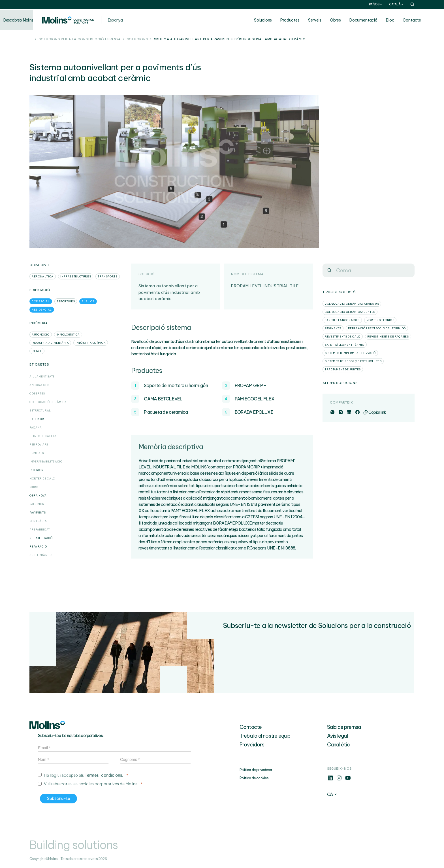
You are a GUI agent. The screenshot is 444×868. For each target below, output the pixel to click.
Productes (302, 20)
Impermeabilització (46, 461)
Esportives (66, 301)
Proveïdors (252, 745)
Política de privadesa (256, 770)
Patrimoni (38, 504)
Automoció (41, 335)
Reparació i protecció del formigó (377, 328)
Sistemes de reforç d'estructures (353, 361)
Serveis (326, 20)
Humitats (37, 453)
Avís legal (337, 736)
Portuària (38, 521)
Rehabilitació (41, 538)
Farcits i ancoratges (342, 320)
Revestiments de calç (343, 337)
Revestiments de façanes (388, 337)
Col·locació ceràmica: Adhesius (352, 304)
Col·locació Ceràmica (48, 402)
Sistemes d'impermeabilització (350, 353)
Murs (34, 487)
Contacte (423, 20)
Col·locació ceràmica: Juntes (350, 312)
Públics (88, 301)
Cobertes (37, 393)
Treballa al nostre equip (265, 736)
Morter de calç (42, 478)
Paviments (38, 512)
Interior (37, 470)
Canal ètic (338, 745)
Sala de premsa (344, 727)
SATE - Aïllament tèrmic (345, 345)
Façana (36, 427)
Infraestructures (76, 276)
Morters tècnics (380, 320)
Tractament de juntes (343, 369)
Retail (37, 351)
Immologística (68, 335)
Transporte (107, 276)
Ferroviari (39, 444)
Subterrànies (41, 555)
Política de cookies (254, 778)
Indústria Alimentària (50, 343)
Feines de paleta (43, 436)
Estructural (40, 410)
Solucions (275, 20)
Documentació (375, 20)
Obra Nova (38, 495)
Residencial (42, 310)
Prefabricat (40, 529)
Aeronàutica (43, 276)
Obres (347, 20)
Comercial (41, 301)
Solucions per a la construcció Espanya (80, 39)
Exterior (37, 419)
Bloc (402, 20)
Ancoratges (39, 385)
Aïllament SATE (42, 376)
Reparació (38, 547)
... (31, 39)
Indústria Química (91, 343)
